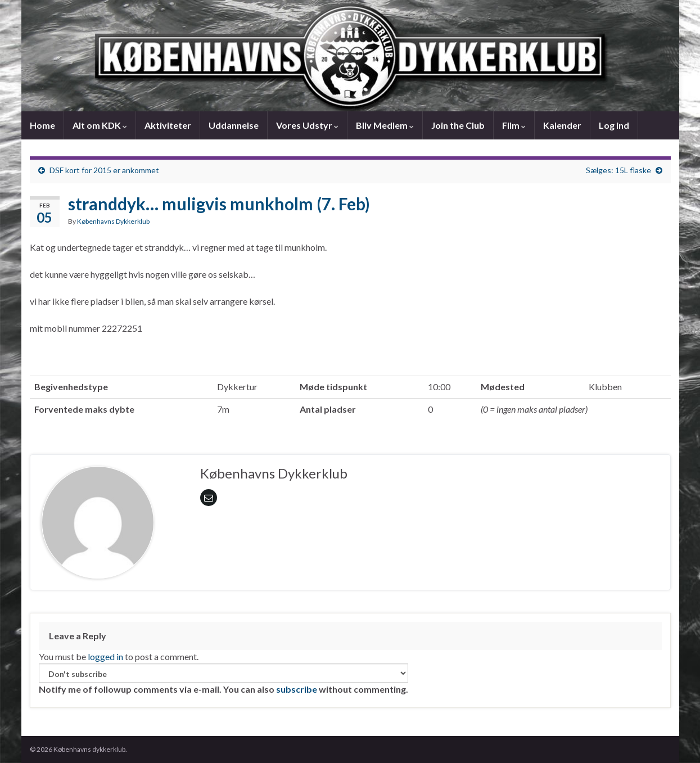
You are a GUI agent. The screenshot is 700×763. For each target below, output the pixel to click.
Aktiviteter (168, 125)
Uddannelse (234, 125)
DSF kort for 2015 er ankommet (104, 170)
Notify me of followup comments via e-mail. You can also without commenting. (223, 679)
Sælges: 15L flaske (618, 170)
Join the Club (458, 125)
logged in (105, 656)
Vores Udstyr (307, 125)
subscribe (297, 689)
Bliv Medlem (385, 125)
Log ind (614, 125)
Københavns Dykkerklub (113, 221)
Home (42, 125)
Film (514, 125)
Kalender (562, 125)
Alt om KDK (100, 125)
